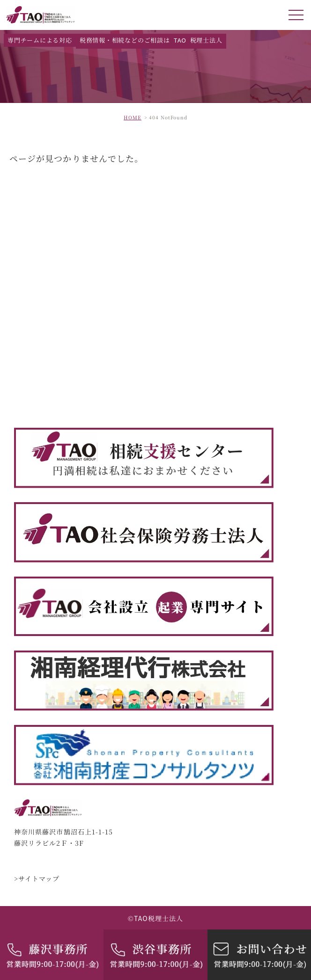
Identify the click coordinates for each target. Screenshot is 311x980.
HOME (133, 117)
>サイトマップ (37, 879)
